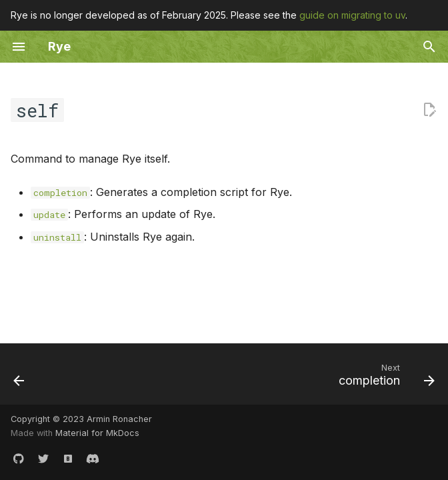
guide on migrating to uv (352, 15)
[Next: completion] (384, 378)
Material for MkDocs (97, 433)
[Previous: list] (20, 378)
